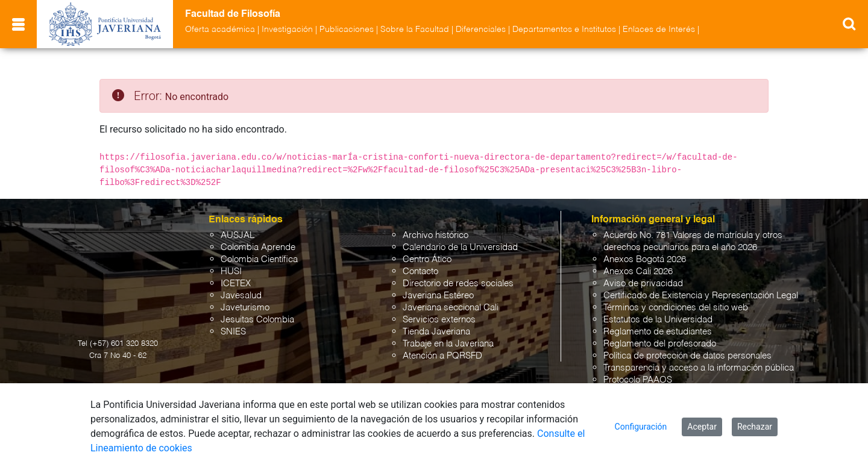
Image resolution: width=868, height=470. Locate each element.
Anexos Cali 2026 (638, 271)
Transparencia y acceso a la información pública (699, 368)
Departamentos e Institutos (564, 30)
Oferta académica (220, 30)
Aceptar (702, 427)
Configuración (641, 427)
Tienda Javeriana (436, 332)
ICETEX (236, 284)
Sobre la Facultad (415, 30)
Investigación (287, 30)
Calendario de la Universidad (460, 247)
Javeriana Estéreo (438, 296)
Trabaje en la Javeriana (448, 344)
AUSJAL (237, 235)
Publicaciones (347, 30)
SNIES (233, 332)
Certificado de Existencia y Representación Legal (701, 296)
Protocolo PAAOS (638, 380)
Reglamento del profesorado (660, 344)
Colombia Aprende (258, 247)
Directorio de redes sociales (458, 284)
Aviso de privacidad (643, 284)
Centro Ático (427, 259)
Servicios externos (439, 320)
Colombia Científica (259, 259)
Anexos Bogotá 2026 (645, 259)
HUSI (231, 271)
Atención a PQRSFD (442, 356)
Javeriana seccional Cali (451, 308)
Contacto (420, 271)
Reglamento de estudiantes (658, 332)
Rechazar (755, 427)
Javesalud (241, 296)
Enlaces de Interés (659, 30)
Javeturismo (245, 308)
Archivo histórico (436, 235)
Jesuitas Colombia (257, 320)
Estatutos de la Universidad (658, 320)
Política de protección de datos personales (687, 356)
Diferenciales (481, 30)
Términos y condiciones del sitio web (676, 308)
